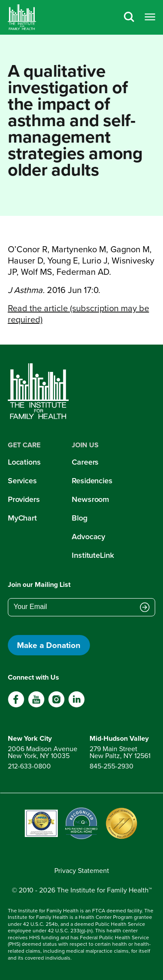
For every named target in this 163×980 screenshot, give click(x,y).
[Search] (129, 18)
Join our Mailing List (39, 584)
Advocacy (88, 537)
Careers (85, 462)
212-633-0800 (29, 766)
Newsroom (90, 499)
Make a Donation (49, 645)
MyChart (22, 518)
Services (22, 481)
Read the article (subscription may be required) (78, 314)
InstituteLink (93, 555)
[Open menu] (150, 18)
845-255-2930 (111, 766)
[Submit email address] (145, 608)
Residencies (92, 481)
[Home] (22, 17)
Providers (24, 499)
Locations (24, 462)
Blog (80, 518)
